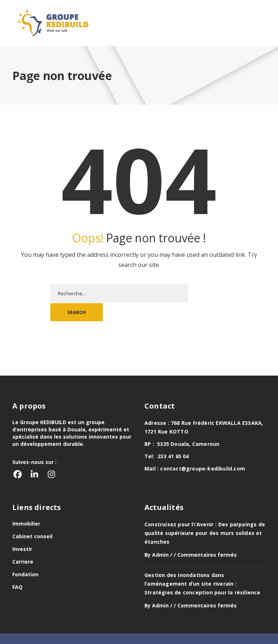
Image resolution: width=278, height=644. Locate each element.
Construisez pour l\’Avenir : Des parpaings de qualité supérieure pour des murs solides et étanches (205, 515)
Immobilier (26, 505)
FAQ (17, 568)
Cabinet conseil (32, 518)
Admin (160, 536)
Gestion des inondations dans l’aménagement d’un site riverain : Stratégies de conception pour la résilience (203, 565)
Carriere (23, 543)
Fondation (25, 556)
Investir (22, 530)
